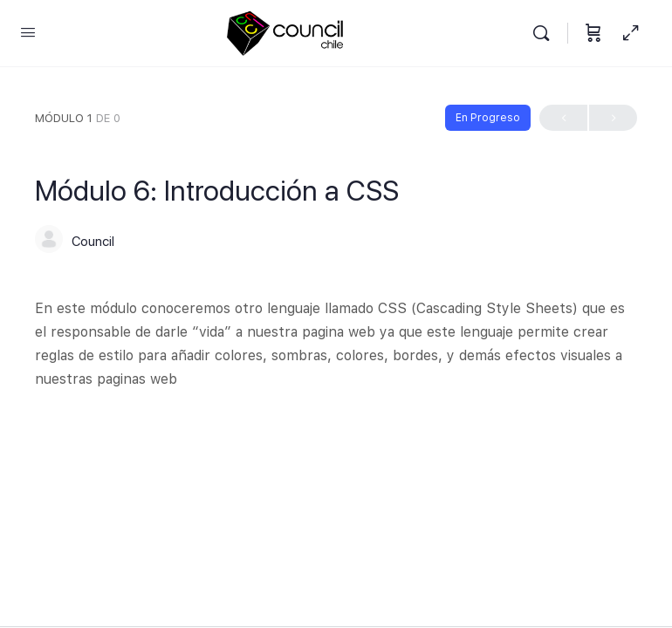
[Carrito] (593, 34)
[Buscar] (545, 34)
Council (93, 242)
